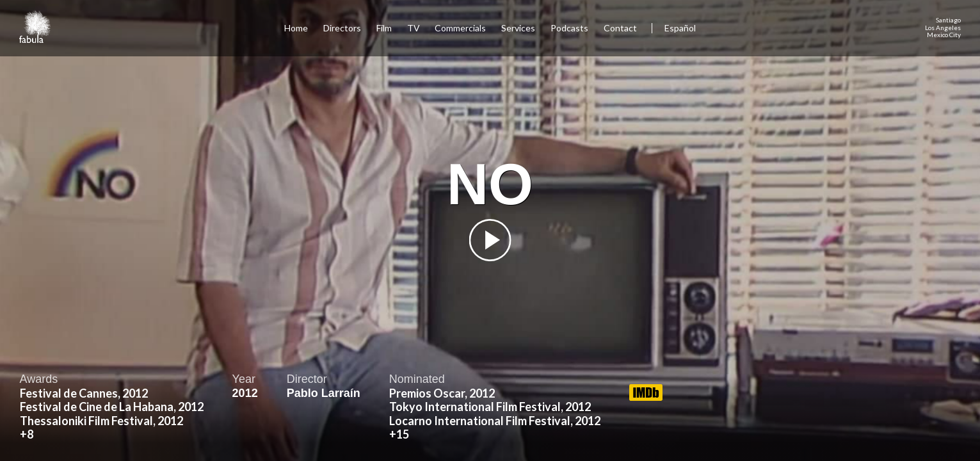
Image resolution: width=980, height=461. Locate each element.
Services (518, 28)
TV (414, 28)
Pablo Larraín (324, 393)
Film (384, 28)
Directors (342, 28)
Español (680, 28)
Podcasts (569, 28)
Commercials (460, 28)
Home (296, 28)
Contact (621, 28)
